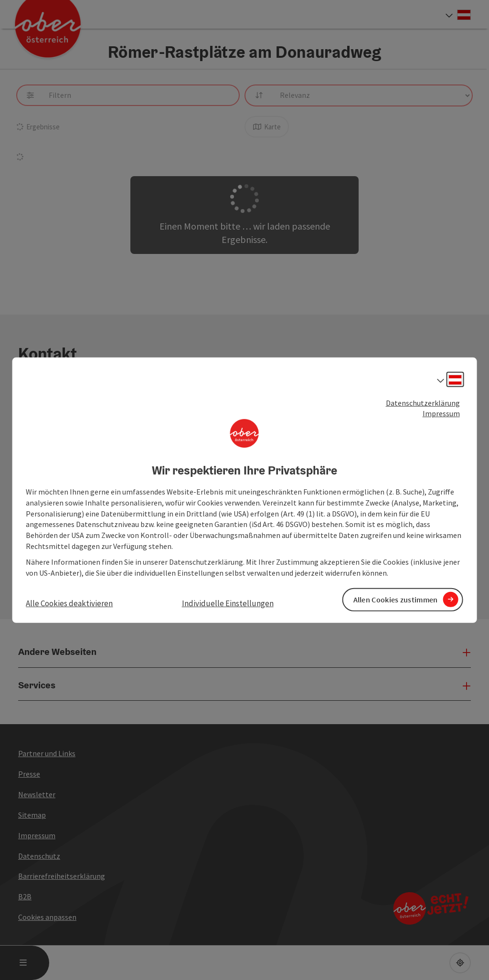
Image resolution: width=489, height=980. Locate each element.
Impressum (441, 413)
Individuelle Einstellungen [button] (228, 603)
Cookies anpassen (47, 917)
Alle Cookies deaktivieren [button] (69, 603)
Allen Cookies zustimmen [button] (396, 600)
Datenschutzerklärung (423, 402)
